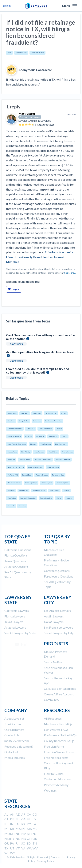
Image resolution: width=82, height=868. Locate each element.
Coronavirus (31, 429)
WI (6, 853)
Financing (22, 506)
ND (24, 839)
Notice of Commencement (43, 459)
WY (13, 853)
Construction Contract (15, 429)
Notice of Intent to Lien (16, 467)
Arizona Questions (16, 566)
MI (23, 829)
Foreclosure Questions (59, 576)
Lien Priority (26, 452)
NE (18, 834)
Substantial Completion (28, 498)
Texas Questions (15, 561)
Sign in (7, 6)
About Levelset (14, 718)
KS (23, 824)
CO (35, 814)
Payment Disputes (42, 475)
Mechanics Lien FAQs (58, 724)
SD (29, 843)
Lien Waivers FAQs (56, 730)
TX (6, 848)
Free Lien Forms (54, 746)
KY (29, 824)
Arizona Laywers (15, 627)
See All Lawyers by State (20, 633)
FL (17, 819)
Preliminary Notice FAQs (60, 735)
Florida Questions (16, 555)
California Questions (18, 550)
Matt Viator (27, 113)
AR (23, 814)
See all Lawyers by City (59, 633)
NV (24, 834)
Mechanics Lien (21, 53)
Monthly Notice (25, 459)
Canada (64, 413)
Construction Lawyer (30, 117)
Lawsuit (64, 436)
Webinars (50, 790)
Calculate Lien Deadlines (60, 689)
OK (35, 839)
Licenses (33, 444)
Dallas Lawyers (54, 622)
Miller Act (11, 459)
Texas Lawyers (14, 622)
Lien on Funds (12, 452)
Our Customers (14, 730)
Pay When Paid (13, 475)
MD (13, 829)
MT (13, 834)
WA (29, 848)
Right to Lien (23, 490)
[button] (75, 6)
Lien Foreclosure (61, 444)
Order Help (12, 752)
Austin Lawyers (54, 616)
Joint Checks (53, 436)
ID (34, 819)
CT (6, 819)
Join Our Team (14, 724)
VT (18, 848)
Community (52, 700)
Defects (59, 429)
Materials (11, 506)
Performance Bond (58, 475)
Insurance (69, 498)
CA (29, 814)
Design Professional (14, 436)
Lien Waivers (53, 452)
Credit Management (45, 429)
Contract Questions (57, 571)
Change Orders (24, 421)
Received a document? (19, 746)
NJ (34, 834)
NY (12, 839)
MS (35, 829)
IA (17, 824)
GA (23, 819)
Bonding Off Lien (51, 413)
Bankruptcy (25, 413)
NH (29, 834)
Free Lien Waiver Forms (59, 752)
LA (34, 824)
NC (18, 839)
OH (29, 839)
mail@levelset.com (17, 741)
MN (30, 829)
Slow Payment (54, 490)
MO (7, 834)
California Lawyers (17, 611)
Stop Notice (12, 498)
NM (7, 839)
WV (35, 848)
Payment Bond (27, 475)
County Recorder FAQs (59, 741)
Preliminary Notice (37, 53)
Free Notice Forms (56, 758)
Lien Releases (39, 452)
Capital (59, 498)
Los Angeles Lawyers (57, 611)
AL (6, 814)
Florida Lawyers (15, 616)
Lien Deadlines (46, 444)
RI (17, 843)
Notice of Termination (35, 467)
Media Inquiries (15, 758)
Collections (37, 421)
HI (29, 819)
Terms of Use (58, 857)
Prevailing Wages (31, 483)
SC (23, 843)
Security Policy (45, 861)
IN (12, 824)
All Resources (53, 718)
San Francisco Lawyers (59, 627)
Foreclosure (40, 436)
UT (12, 848)
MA (18, 829)
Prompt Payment (47, 483)
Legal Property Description (17, 444)
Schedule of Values (39, 490)
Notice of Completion (63, 459)
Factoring (29, 436)
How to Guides (54, 774)
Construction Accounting (53, 421)
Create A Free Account (59, 694)
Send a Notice (53, 662)
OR (7, 843)
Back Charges (12, 413)
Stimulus (66, 490)
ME (7, 829)
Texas (9, 53)
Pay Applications (53, 467)
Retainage (11, 490)
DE (12, 819)
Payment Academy (46, 498)
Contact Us (12, 735)
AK (12, 814)
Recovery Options (62, 483)
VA (23, 848)
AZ (18, 814)
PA (12, 843)
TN (35, 843)
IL (6, 824)
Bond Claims (37, 413)
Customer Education (57, 779)
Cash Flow (11, 421)
